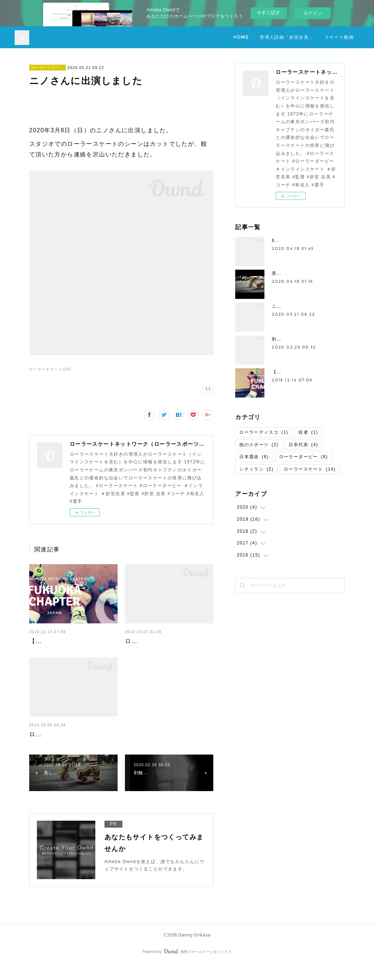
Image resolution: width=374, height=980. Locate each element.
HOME (241, 37)
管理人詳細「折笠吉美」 (287, 37)
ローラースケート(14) (50, 369)
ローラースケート (47, 67)
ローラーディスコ (264, 432)
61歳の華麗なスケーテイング (304, 240)
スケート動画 (339, 37)
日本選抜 (254, 457)
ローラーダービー (304, 457)
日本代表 (303, 445)
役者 (308, 432)
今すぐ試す (269, 13)
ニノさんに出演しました (299, 306)
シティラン (256, 469)
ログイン (313, 13)
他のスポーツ (259, 445)
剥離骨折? (283, 339)
